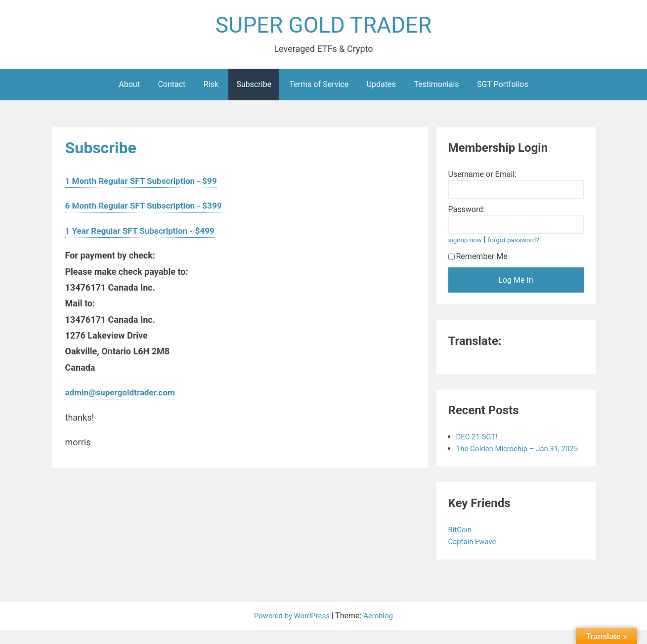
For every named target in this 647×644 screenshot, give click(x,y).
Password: (467, 212)
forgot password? (518, 242)
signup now (467, 242)
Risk (211, 87)
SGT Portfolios (503, 87)
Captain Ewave (475, 556)
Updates (381, 87)
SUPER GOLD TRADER (323, 26)
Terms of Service (319, 87)
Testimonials (436, 87)
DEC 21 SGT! (478, 439)
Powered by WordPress (292, 630)
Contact (172, 87)
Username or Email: (483, 177)
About (129, 87)
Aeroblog (381, 630)
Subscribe (254, 87)
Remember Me (478, 259)
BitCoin (462, 544)
